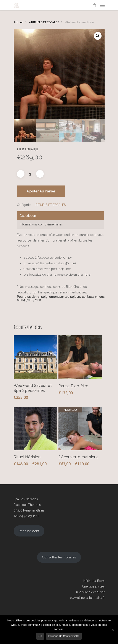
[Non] (113, 630)
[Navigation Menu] (102, 5)
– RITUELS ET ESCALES (44, 22)
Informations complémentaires (41, 224)
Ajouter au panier (41, 191)
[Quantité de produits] (30, 174)
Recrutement (29, 531)
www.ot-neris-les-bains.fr (87, 598)
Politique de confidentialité (64, 636)
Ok (40, 636)
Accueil (19, 22)
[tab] (61, 216)
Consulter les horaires (59, 557)
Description (28, 216)
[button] (98, 36)
